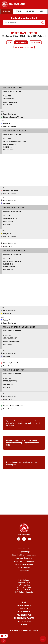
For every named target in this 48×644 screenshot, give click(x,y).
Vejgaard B (20, 131)
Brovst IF (19, 207)
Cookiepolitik (24, 571)
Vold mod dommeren (24, 558)
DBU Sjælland (24, 621)
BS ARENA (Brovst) (10, 218)
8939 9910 (11, 426)
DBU (24, 602)
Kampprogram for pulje (24, 47)
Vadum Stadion (9, 99)
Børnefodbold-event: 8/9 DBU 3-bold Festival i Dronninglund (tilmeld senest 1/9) (22, 443)
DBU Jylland (24, 612)
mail (29, 423)
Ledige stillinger (24, 552)
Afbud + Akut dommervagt (24, 561)
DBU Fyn (24, 609)
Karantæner (35, 43)
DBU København (24, 615)
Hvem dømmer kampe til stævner (20, 462)
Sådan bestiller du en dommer (24, 555)
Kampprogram (21, 43)
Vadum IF (19, 88)
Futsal (24, 625)
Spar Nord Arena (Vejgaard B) (15, 142)
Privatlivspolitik (24, 568)
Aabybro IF (20, 250)
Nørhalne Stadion (10, 338)
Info (10, 43)
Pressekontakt (24, 549)
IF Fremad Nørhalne (25, 327)
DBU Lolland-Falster (24, 618)
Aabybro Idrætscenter (12, 261)
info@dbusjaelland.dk (24, 592)
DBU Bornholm (24, 605)
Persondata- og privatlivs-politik (24, 631)
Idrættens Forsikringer (24, 564)
